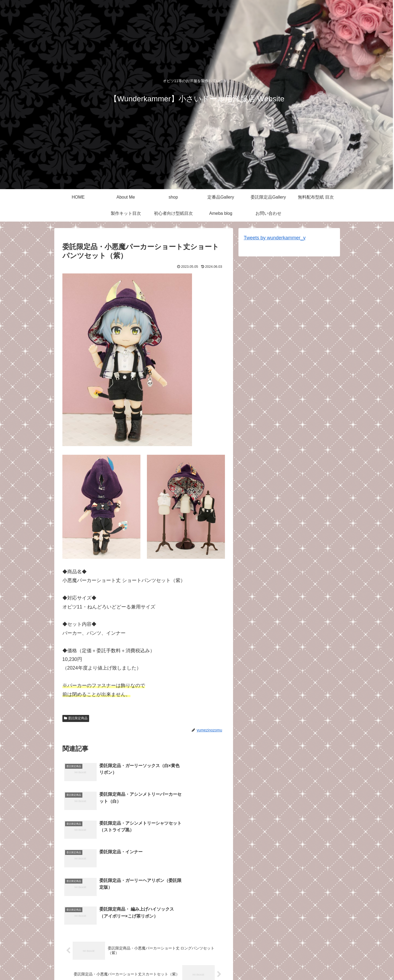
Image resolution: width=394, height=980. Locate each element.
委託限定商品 (76, 718)
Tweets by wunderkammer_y (275, 238)
